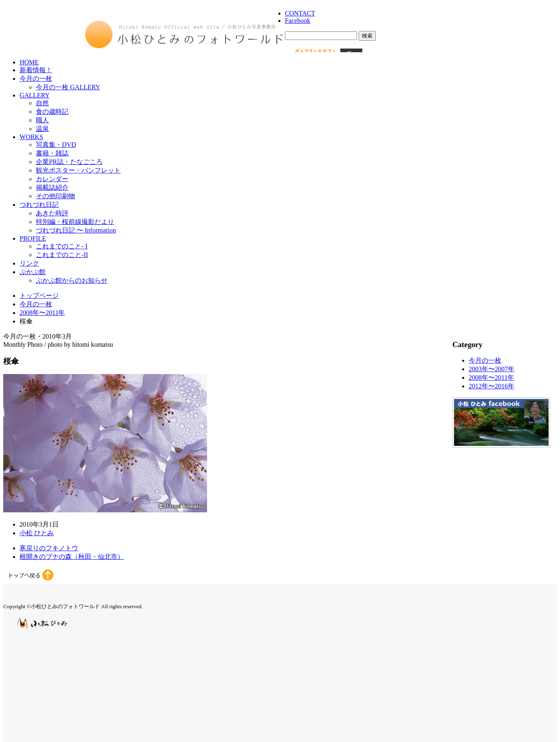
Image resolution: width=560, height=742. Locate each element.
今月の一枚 (36, 79)
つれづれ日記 (39, 205)
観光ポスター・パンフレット (78, 170)
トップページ (39, 296)
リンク (29, 263)
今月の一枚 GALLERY (68, 87)
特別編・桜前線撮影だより (75, 222)
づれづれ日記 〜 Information (76, 230)
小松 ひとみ (37, 533)
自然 (42, 103)
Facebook (298, 21)
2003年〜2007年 (492, 369)
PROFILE (33, 238)
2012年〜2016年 (492, 386)
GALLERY (35, 95)
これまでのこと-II (62, 255)
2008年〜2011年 (42, 313)
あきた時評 (52, 213)
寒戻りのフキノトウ (49, 548)
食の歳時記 (52, 112)
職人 (42, 120)
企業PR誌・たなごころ (69, 162)
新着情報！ (36, 70)
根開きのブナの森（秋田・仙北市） (72, 557)
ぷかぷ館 (33, 272)
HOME (29, 62)
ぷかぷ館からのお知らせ (72, 280)
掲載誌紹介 (52, 187)
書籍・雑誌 (52, 153)
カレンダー (52, 179)
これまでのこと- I (62, 246)
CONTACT (300, 13)
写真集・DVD (56, 145)
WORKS (31, 137)
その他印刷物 (55, 196)
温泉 (42, 129)
